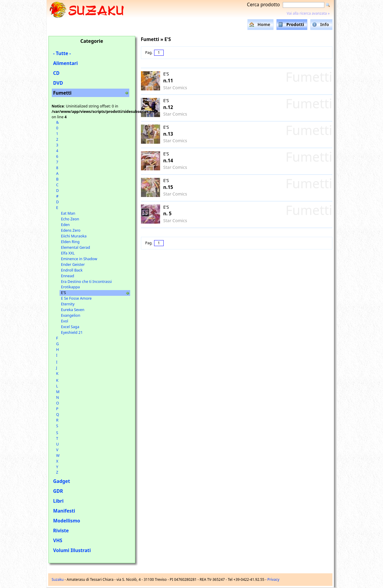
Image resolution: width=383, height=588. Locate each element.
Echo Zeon (70, 219)
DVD (58, 83)
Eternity (68, 304)
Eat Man (68, 213)
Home (264, 24)
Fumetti (62, 93)
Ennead (68, 276)
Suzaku (58, 579)
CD (56, 73)
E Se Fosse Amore (76, 298)
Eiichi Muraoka (74, 236)
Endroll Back (72, 270)
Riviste (61, 531)
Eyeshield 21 (72, 332)
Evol (65, 321)
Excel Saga (70, 327)
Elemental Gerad (76, 247)
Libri (58, 501)
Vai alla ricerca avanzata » (308, 13)
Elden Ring (70, 242)
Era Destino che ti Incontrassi (86, 282)
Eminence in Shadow (79, 259)
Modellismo (67, 521)
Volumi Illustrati (72, 550)
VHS (58, 540)
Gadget (62, 481)
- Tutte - (62, 53)
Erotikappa (70, 287)
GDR (58, 491)
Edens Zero (71, 230)
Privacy (273, 579)
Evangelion (71, 315)
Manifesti (64, 511)
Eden (65, 225)
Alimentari (66, 63)
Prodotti (295, 24)
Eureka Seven (73, 310)
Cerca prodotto (263, 4)
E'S (64, 293)
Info (325, 24)
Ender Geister (73, 265)
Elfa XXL (68, 253)
